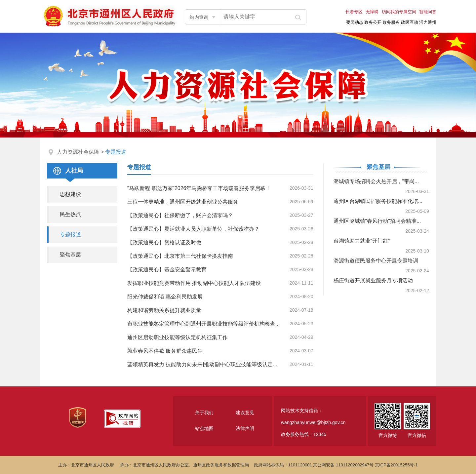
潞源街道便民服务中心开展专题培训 (376, 261)
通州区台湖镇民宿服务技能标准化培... (378, 201)
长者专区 (354, 12)
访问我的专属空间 (399, 12)
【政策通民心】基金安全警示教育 (167, 270)
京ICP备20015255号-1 (396, 465)
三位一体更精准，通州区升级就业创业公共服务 (183, 202)
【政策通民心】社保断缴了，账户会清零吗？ (180, 215)
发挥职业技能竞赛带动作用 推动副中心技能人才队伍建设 (194, 283)
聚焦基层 (70, 255)
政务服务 (391, 22)
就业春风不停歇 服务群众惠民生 (165, 351)
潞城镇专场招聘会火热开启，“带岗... (376, 181)
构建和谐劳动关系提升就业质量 (164, 310)
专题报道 (70, 235)
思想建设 (70, 194)
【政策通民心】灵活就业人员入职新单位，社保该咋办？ (193, 229)
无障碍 (372, 12)
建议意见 (245, 413)
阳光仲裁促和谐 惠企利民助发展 (165, 297)
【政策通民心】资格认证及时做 (164, 242)
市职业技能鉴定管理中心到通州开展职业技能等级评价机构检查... (203, 324)
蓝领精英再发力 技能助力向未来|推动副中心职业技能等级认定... (202, 364)
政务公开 (373, 22)
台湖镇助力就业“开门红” (362, 241)
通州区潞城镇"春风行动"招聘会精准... (377, 221)
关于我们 (204, 413)
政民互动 (410, 22)
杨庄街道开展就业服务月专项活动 (373, 280)
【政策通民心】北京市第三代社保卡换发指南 (180, 256)
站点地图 (204, 428)
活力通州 (428, 22)
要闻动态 (355, 22)
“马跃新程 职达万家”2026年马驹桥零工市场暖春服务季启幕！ (199, 188)
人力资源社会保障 (78, 152)
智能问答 (428, 12)
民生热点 (70, 214)
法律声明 (245, 428)
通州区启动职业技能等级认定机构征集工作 (178, 337)
